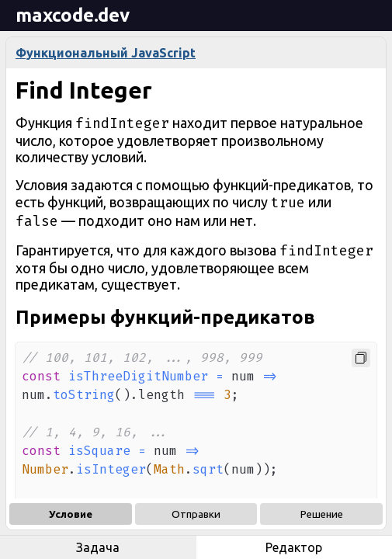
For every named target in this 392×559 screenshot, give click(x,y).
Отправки (196, 514)
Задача (98, 547)
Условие (71, 514)
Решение (322, 514)
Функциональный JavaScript (106, 53)
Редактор (294, 547)
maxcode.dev (73, 16)
